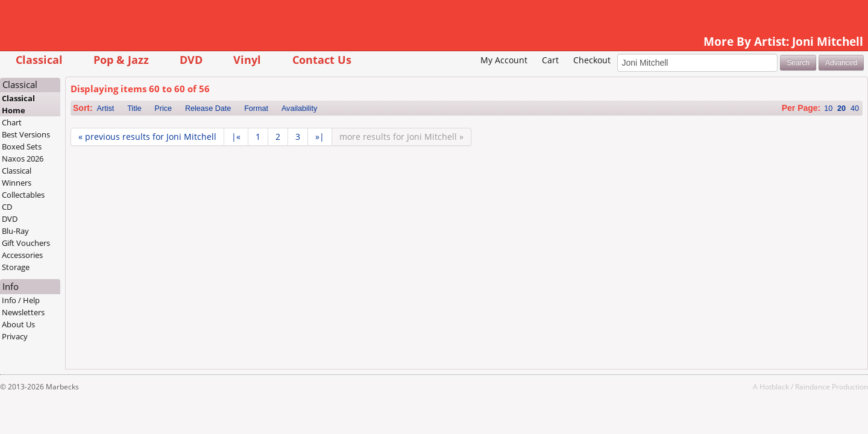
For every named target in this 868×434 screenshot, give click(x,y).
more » (471, 155)
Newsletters (93, 331)
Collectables (93, 213)
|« (305, 155)
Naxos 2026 (93, 177)
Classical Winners (86, 195)
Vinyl (317, 59)
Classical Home (88, 123)
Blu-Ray (85, 250)
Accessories (92, 274)
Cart (481, 79)
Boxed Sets (92, 165)
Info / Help (91, 319)
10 (759, 127)
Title (203, 127)
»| (389, 155)
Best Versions (96, 153)
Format (325, 127)
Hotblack (705, 405)
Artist (175, 127)
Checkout (522, 79)
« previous (217, 155)
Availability (369, 127)
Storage (86, 286)
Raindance (743, 405)
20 (772, 127)
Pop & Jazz (190, 59)
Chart (82, 141)
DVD (260, 59)
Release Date (277, 127)
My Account (435, 79)
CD (77, 225)
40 (785, 127)
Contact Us (391, 59)
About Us (88, 343)
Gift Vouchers (96, 262)
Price (233, 127)
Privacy (85, 355)
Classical (108, 59)
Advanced (772, 81)
